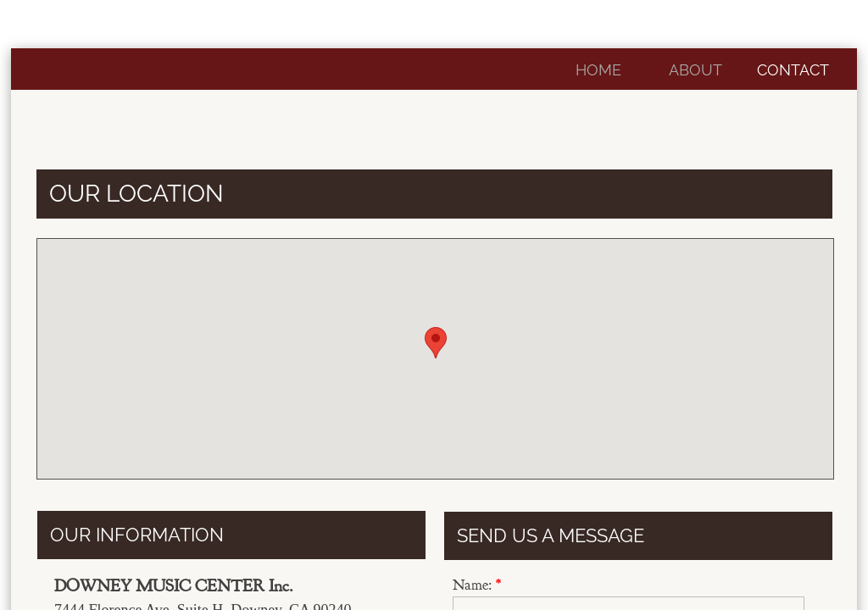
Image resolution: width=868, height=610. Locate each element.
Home (598, 70)
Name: (477, 585)
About (696, 70)
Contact (793, 70)
